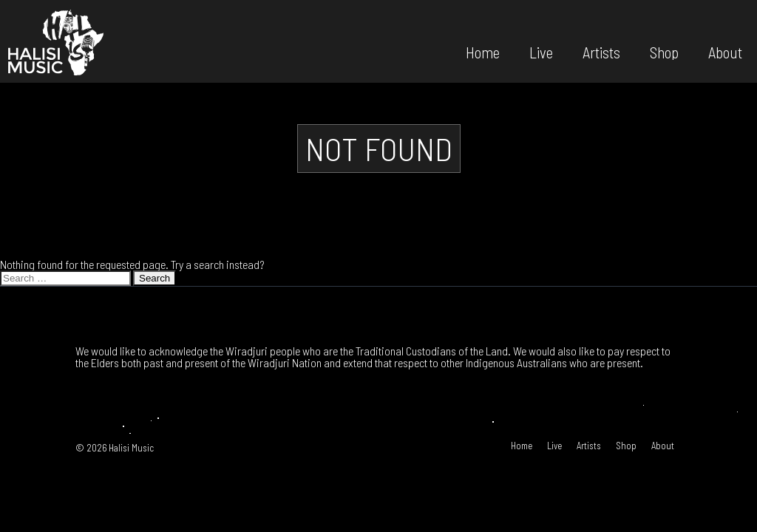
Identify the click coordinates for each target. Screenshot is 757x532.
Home (483, 51)
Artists (601, 51)
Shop (664, 51)
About (725, 51)
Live (541, 51)
